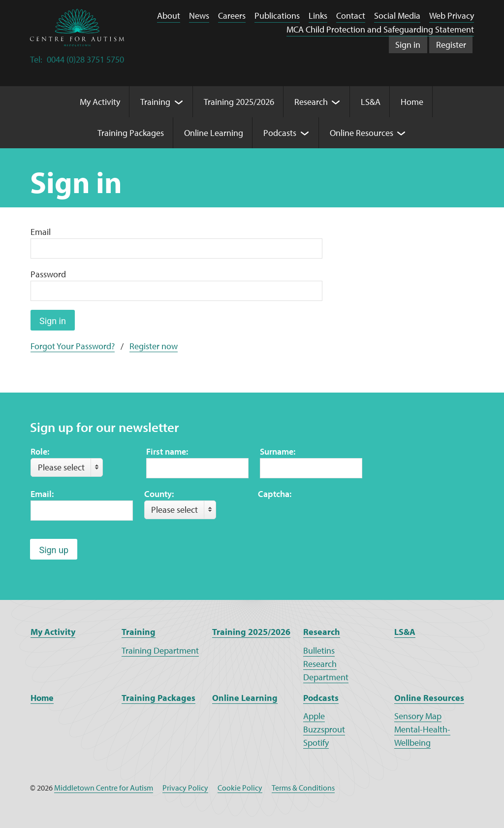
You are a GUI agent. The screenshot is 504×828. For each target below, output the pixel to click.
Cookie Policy (240, 788)
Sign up (54, 550)
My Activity (53, 632)
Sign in (408, 45)
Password (48, 274)
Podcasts (321, 698)
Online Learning (245, 698)
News (199, 16)
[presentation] (333, 520)
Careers (232, 16)
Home (42, 698)
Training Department (160, 650)
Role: (40, 451)
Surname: (278, 451)
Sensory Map (418, 716)
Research (322, 632)
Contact (351, 16)
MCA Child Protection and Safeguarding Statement (380, 29)
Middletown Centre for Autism (104, 788)
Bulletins (319, 650)
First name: (167, 451)
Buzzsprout (324, 729)
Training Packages (158, 698)
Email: (42, 494)
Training (139, 632)
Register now (154, 346)
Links (318, 16)
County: (159, 494)
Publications (277, 16)
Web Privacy (452, 16)
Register (451, 45)
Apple (314, 716)
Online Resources (429, 698)
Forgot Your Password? (73, 346)
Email (41, 232)
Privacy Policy (185, 788)
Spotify (316, 743)
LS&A (405, 632)
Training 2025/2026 (251, 632)
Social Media (397, 16)
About (169, 16)
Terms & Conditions (303, 788)
